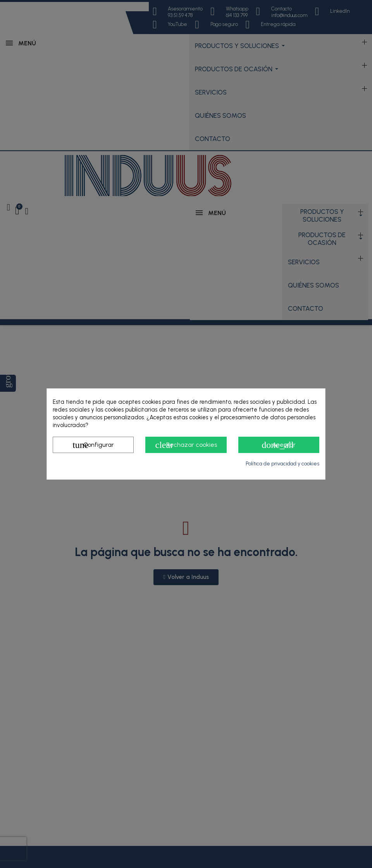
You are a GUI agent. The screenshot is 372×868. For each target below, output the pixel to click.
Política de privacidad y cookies (282, 464)
